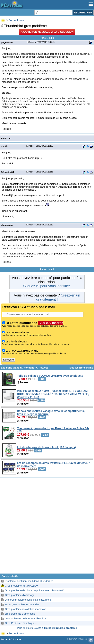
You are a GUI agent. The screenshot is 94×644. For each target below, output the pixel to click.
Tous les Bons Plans (81, 368)
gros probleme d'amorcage (20, 614)
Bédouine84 (7, 172)
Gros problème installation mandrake (26, 609)
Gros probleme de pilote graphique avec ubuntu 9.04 (35, 590)
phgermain (7, 42)
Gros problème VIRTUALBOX (22, 586)
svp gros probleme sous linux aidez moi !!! (29, 600)
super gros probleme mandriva (22, 604)
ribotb (4, 146)
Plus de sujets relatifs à (47, 628)
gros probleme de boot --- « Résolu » (26, 618)
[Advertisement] (47, 527)
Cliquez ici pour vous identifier (47, 286)
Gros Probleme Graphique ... (21, 623)
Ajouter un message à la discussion (47, 32)
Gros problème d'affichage (20, 595)
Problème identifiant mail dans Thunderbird (29, 581)
